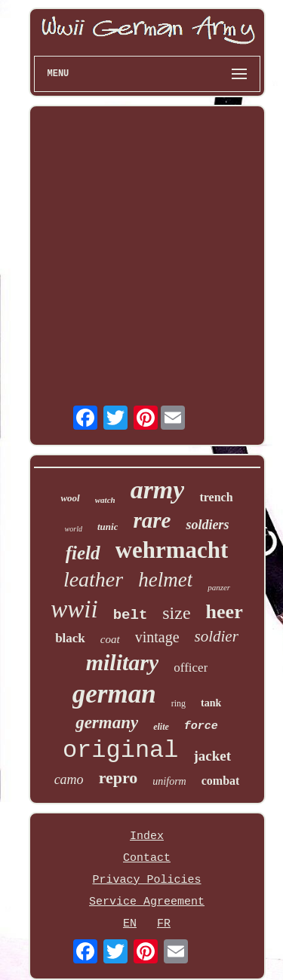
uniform (169, 781)
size (176, 613)
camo (69, 779)
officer (191, 668)
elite (161, 727)
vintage (157, 637)
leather (93, 579)
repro (118, 778)
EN (130, 924)
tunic (108, 527)
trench (216, 497)
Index (147, 836)
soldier (217, 636)
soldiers (207, 525)
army (158, 490)
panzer (219, 587)
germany (107, 723)
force (201, 726)
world (74, 529)
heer (225, 612)
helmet (165, 580)
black (70, 638)
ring (178, 703)
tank (211, 703)
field (83, 553)
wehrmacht (172, 550)
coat (110, 639)
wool (70, 498)
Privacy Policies (146, 880)
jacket (213, 756)
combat (221, 781)
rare (152, 520)
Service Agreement (147, 902)
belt (131, 615)
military (123, 662)
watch (105, 500)
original (121, 750)
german (114, 694)
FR (164, 924)
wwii (74, 609)
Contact (147, 858)
